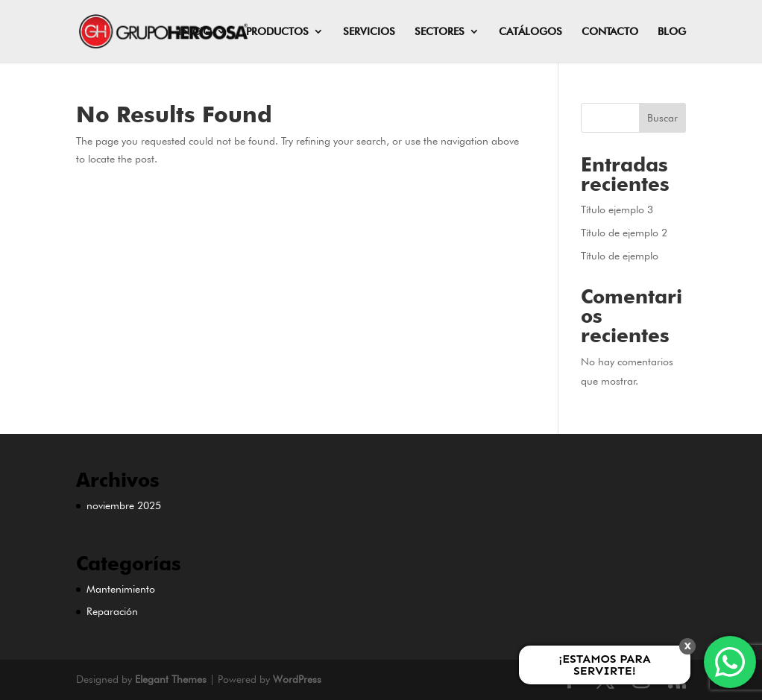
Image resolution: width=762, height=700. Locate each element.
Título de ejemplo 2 (624, 233)
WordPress (297, 679)
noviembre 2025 (124, 505)
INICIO (195, 32)
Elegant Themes (171, 679)
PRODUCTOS (277, 32)
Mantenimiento (121, 589)
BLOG (672, 32)
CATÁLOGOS (530, 32)
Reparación (112, 611)
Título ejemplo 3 (617, 209)
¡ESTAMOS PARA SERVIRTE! (604, 665)
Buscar (662, 118)
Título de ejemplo (620, 256)
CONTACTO (610, 32)
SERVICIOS (369, 32)
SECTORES (440, 32)
